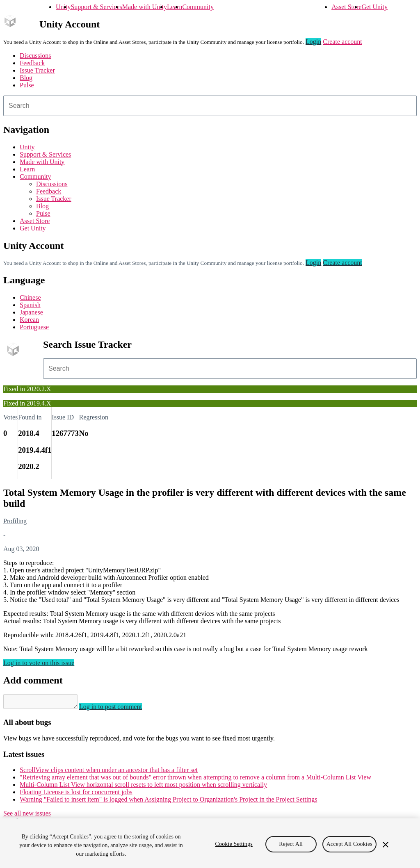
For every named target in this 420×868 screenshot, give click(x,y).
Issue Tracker (37, 70)
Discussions (35, 56)
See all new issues (27, 816)
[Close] (386, 845)
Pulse (27, 85)
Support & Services (96, 7)
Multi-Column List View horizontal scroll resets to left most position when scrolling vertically (143, 787)
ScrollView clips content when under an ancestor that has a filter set (109, 772)
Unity (63, 7)
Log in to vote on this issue (39, 663)
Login (313, 42)
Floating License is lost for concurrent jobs (76, 794)
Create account (342, 42)
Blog (26, 78)
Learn (175, 7)
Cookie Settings (234, 844)
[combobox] (210, 106)
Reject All (291, 844)
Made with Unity (145, 7)
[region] (210, 843)
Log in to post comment (119, 709)
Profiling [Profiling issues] (15, 521)
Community (198, 7)
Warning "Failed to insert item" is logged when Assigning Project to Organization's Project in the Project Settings (168, 802)
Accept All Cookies (349, 844)
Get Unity (374, 7)
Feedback (32, 63)
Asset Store (346, 7)
